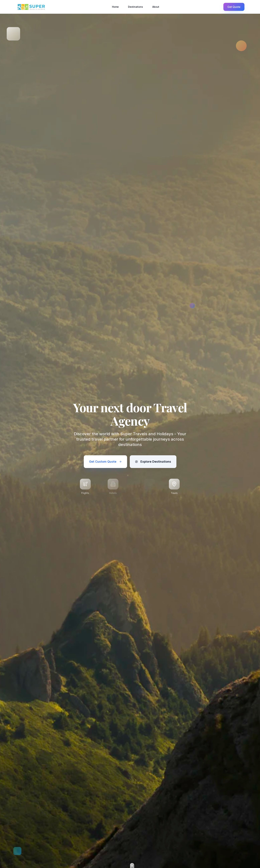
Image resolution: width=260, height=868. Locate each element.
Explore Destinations (153, 462)
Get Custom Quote (105, 462)
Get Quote (234, 7)
